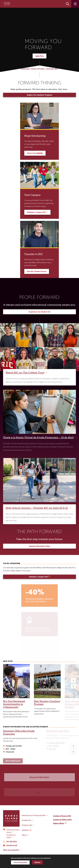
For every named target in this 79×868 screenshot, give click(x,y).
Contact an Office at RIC (62, 820)
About (24, 835)
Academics (26, 820)
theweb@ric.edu (12, 845)
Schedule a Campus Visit (36, 212)
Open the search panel (68, 4)
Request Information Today (40, 546)
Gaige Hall (52, 749)
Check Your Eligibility (35, 153)
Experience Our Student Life (40, 312)
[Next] (73, 681)
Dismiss (37, 862)
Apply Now (39, 56)
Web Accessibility (11, 850)
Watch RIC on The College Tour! (25, 373)
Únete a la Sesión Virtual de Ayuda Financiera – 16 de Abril (38, 437)
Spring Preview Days (58, 731)
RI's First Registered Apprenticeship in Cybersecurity (14, 704)
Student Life (27, 825)
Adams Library (59, 823)
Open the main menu (75, 4)
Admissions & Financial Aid (34, 815)
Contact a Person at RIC (62, 816)
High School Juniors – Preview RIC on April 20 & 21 (37, 508)
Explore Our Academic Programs (40, 95)
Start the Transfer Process (37, 271)
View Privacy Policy (20, 862)
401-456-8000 (12, 841)
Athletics (26, 830)
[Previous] (73, 686)
